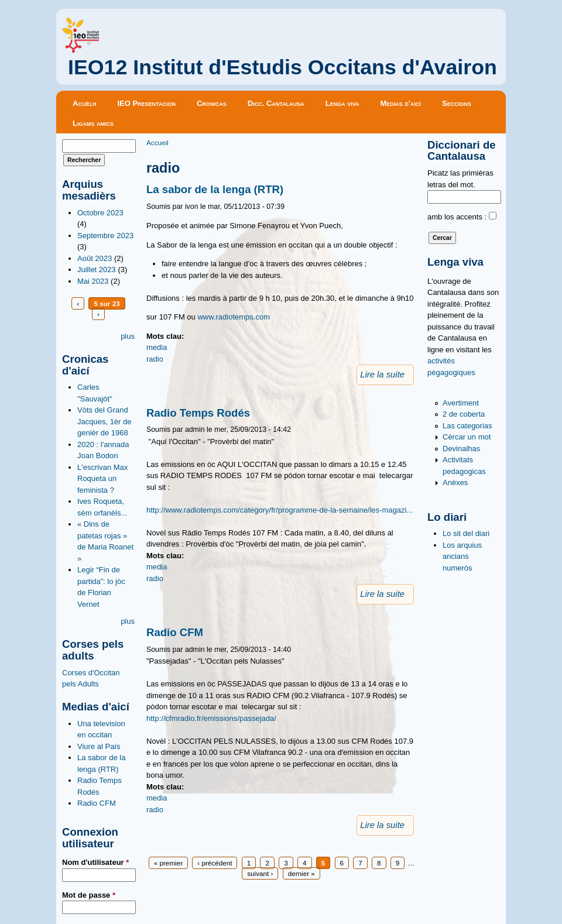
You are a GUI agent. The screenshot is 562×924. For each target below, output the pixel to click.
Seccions (457, 103)
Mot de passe (89, 895)
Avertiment (461, 403)
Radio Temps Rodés (198, 413)
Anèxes (455, 482)
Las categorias (467, 426)
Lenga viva (342, 103)
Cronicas (212, 103)
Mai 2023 (93, 281)
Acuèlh (84, 103)
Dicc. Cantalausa (276, 103)
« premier (168, 863)
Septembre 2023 (105, 236)
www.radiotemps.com (234, 317)
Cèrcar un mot (467, 437)
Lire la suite (382, 375)
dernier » (301, 873)
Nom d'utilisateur (95, 862)
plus (128, 336)
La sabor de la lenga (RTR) (215, 189)
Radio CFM (97, 803)
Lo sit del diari (466, 533)
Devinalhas (461, 449)
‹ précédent (215, 863)
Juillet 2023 (97, 269)
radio (155, 359)
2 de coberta (464, 414)
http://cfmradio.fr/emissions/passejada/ (211, 718)
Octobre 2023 (100, 213)
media (157, 347)
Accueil (157, 142)
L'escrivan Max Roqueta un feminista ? (102, 479)
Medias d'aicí (401, 103)
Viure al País (99, 746)
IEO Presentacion (146, 103)
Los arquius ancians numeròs (462, 557)
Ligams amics (93, 123)
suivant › (260, 873)
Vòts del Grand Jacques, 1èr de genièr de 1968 (104, 421)
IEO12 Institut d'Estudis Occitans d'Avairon (282, 67)
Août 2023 (95, 258)
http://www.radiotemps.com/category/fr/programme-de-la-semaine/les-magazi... (280, 510)
